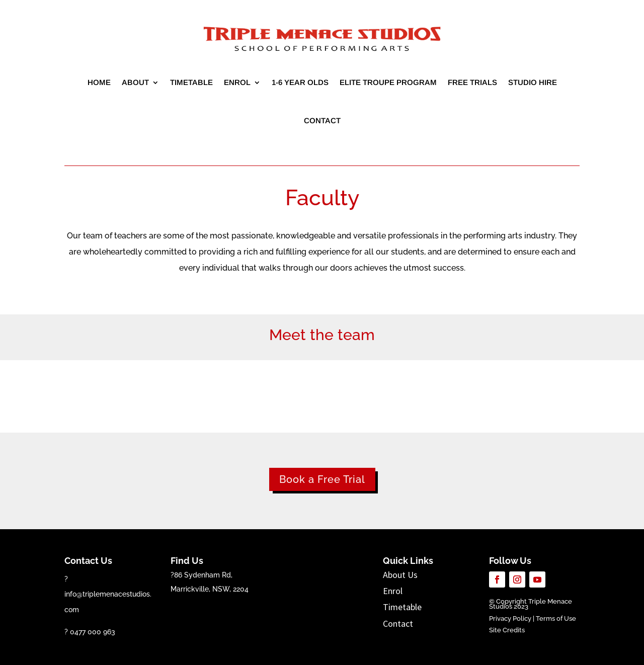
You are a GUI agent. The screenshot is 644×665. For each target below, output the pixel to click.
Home (99, 82)
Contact (322, 120)
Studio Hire (533, 82)
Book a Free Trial (322, 479)
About (135, 82)
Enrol (237, 82)
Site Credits (507, 630)
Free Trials (472, 82)
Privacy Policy (510, 618)
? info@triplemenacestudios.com (108, 594)
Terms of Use (556, 618)
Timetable (191, 82)
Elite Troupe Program (388, 82)
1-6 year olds (300, 82)
